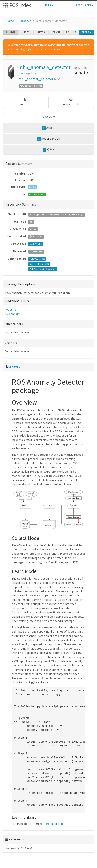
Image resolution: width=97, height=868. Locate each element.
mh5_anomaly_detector (44, 67)
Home (10, 21)
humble (11, 32)
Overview (49, 116)
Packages (25, 21)
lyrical (56, 32)
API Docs (26, 102)
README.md (16, 367)
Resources (85, 5)
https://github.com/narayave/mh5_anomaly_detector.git (56, 214)
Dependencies (49, 139)
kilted (41, 32)
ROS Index (17, 5)
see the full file (54, 824)
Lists (48, 5)
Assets (48, 128)
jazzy (26, 32)
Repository (13, 314)
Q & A (49, 150)
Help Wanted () (37, 259)
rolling (71, 32)
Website (11, 309)
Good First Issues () (39, 264)
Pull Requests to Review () (42, 269)
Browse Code (71, 102)
